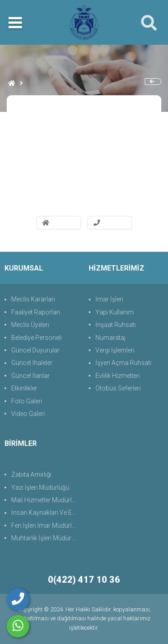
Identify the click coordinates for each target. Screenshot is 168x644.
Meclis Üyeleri (30, 325)
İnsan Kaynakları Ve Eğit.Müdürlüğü (45, 513)
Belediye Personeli (37, 338)
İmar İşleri (109, 299)
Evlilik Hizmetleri (118, 376)
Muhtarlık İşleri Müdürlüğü (45, 538)
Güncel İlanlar (30, 376)
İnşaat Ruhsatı (116, 325)
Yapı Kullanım (115, 312)
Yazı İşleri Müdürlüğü (40, 487)
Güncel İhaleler (32, 363)
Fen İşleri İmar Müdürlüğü (45, 525)
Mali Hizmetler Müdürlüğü (45, 500)
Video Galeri (28, 414)
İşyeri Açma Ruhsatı (123, 363)
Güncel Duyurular (35, 350)
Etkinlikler (24, 388)
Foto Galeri (27, 401)
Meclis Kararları (33, 299)
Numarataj (110, 338)
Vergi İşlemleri (115, 350)
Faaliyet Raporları (36, 312)
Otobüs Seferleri (118, 388)
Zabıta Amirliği (31, 475)
